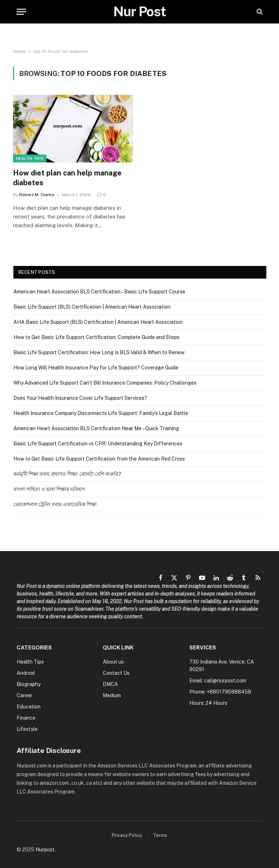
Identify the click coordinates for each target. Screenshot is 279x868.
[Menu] (21, 12)
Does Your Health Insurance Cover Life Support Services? (80, 398)
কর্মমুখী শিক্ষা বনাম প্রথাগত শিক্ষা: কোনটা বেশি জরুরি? (67, 474)
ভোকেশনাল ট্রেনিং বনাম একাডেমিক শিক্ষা (55, 504)
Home (19, 51)
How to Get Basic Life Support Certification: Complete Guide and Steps (96, 337)
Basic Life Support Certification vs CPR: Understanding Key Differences (98, 444)
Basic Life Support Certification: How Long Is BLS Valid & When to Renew (99, 352)
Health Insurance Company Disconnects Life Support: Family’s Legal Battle (101, 413)
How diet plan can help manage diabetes (67, 178)
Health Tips (30, 158)
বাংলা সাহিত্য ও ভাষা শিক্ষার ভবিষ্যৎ (49, 489)
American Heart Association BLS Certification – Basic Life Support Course (99, 292)
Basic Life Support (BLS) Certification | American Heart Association (92, 307)
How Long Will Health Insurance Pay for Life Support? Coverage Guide (96, 368)
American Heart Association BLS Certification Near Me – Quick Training (96, 428)
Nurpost (45, 850)
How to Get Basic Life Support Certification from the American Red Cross (99, 459)
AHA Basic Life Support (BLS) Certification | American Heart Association (98, 322)
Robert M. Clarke (37, 195)
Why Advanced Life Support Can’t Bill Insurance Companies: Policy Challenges (105, 383)
